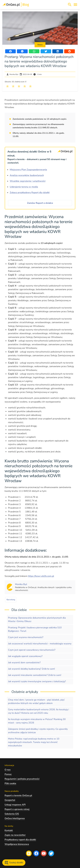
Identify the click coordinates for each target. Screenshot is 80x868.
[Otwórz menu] (75, 5)
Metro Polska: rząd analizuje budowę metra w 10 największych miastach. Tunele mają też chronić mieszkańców (34, 742)
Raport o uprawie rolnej (17, 809)
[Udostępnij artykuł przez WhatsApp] (34, 51)
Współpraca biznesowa (17, 844)
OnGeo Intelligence (15, 818)
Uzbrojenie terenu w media (24, 187)
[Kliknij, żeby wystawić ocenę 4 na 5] (25, 86)
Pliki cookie (10, 783)
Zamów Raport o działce (40, 203)
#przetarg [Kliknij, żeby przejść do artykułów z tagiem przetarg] (11, 600)
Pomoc (8, 774)
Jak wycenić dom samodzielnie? (24, 663)
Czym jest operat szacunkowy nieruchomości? (32, 650)
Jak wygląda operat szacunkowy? (25, 656)
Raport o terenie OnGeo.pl (18, 795)
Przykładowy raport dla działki (20, 840)
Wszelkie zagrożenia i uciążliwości (28, 181)
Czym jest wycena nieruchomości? (26, 637)
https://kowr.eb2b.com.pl (41, 576)
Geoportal (10, 800)
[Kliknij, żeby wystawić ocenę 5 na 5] (30, 86)
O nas (8, 770)
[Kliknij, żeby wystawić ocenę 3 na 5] (19, 86)
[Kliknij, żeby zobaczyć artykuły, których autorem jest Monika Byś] (21, 584)
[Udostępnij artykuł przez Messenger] (22, 51)
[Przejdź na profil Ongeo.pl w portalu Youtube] (44, 853)
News (40, 45)
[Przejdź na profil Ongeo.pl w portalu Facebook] (36, 853)
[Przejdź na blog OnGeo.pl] (29, 853)
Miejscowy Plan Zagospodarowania (28, 170)
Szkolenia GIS (12, 814)
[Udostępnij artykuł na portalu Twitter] (46, 51)
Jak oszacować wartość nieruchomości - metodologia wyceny (40, 644)
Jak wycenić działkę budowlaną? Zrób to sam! (31, 669)
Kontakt (9, 830)
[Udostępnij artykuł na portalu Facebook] (10, 51)
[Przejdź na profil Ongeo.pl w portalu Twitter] (51, 853)
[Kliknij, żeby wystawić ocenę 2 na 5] (13, 86)
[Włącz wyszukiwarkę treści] (70, 5)
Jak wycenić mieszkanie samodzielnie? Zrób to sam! (35, 675)
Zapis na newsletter (15, 835)
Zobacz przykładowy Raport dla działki (30, 193)
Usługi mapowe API (15, 805)
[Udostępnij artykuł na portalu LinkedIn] (58, 51)
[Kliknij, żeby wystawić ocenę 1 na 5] (7, 86)
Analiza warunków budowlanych (27, 175)
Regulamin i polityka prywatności (22, 779)
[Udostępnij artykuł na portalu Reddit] (70, 51)
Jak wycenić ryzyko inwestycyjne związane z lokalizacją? (37, 681)
